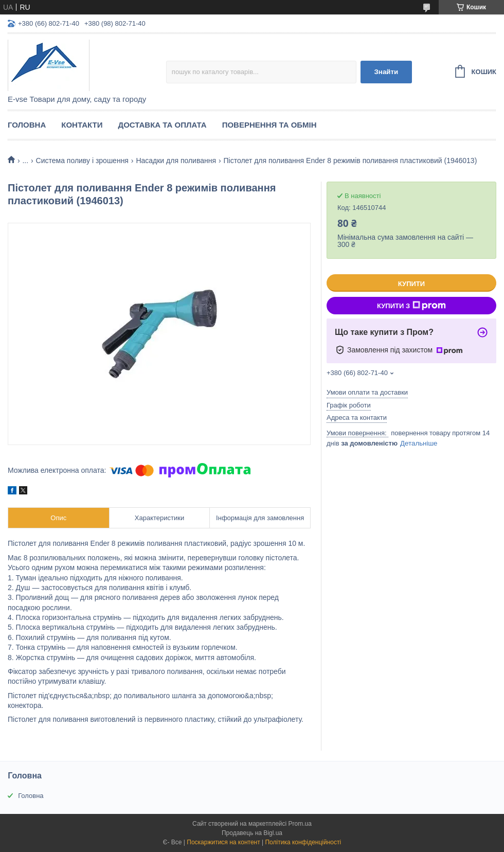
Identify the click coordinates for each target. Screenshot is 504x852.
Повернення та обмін (269, 125)
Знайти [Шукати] (386, 72)
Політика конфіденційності (303, 842)
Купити (411, 284)
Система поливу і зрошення (82, 161)
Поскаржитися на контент (223, 842)
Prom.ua (300, 824)
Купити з (411, 306)
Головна (27, 125)
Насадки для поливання (176, 161)
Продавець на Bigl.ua (252, 833)
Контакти (82, 125)
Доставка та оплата (162, 125)
